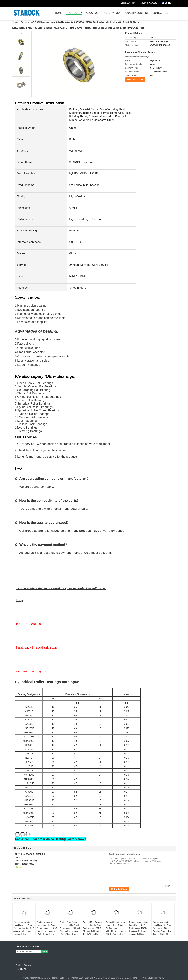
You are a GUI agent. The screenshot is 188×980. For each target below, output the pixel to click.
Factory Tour (112, 13)
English (170, 2)
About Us (92, 13)
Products (73, 13)
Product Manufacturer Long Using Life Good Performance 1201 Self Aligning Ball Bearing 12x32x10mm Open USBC (47, 930)
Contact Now (137, 79)
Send (44, 952)
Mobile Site (21, 969)
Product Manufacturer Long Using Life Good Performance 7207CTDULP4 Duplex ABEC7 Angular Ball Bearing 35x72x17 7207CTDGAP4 (116, 931)
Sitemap (28, 965)
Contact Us (160, 13)
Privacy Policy (29, 978)
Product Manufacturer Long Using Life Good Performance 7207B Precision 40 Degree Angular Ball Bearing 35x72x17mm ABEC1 (139, 930)
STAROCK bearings (40, 22)
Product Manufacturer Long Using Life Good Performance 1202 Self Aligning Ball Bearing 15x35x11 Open (23, 928)
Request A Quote (149, 3)
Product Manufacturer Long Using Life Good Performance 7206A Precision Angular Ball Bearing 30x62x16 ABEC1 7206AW (162, 930)
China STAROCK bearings (48, 978)
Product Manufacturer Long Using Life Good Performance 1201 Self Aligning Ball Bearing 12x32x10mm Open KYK (70, 930)
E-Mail (19, 965)
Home (59, 13)
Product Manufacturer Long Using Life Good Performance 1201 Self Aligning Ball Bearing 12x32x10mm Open (93, 928)
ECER (163, 978)
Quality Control (137, 13)
